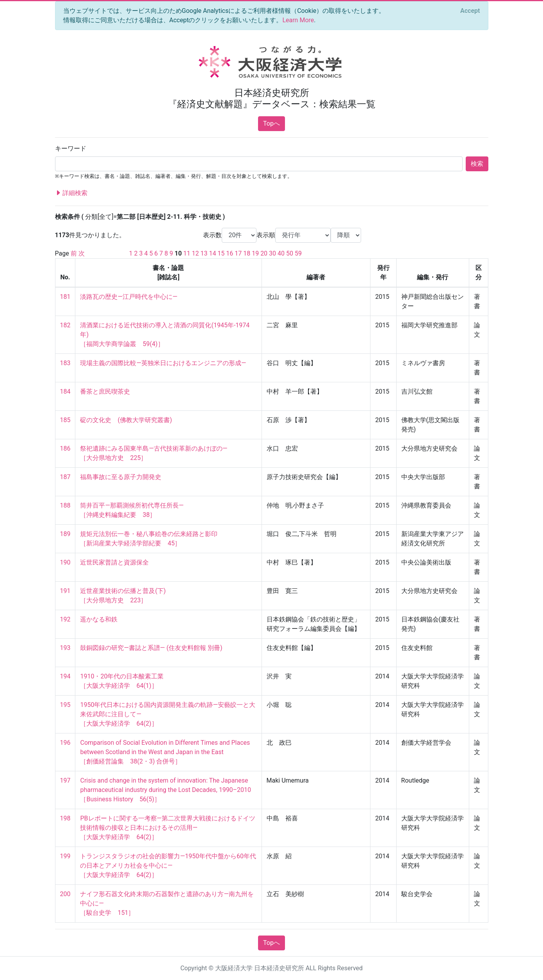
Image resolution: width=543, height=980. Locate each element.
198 (65, 818)
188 (65, 505)
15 (221, 253)
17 (238, 253)
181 (65, 297)
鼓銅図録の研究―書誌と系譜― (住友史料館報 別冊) (151, 648)
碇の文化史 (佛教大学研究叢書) (126, 420)
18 (247, 253)
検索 (477, 164)
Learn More (298, 20)
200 (65, 894)
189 (65, 534)
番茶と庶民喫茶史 (105, 391)
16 (230, 253)
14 (212, 253)
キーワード (71, 148)
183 (65, 363)
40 (281, 253)
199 (65, 856)
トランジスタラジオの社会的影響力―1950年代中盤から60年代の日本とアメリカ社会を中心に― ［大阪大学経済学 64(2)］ (168, 865)
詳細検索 (71, 193)
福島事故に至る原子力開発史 (121, 477)
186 (65, 448)
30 (272, 253)
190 (65, 562)
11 (187, 253)
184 (65, 391)
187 (65, 477)
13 (204, 253)
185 (65, 420)
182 (65, 325)
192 (65, 619)
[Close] (470, 11)
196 (65, 743)
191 (65, 591)
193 (65, 648)
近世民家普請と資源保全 (114, 562)
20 (264, 253)
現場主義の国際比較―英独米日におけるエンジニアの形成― (163, 363)
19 (255, 253)
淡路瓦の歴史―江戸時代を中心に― (129, 297)
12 (196, 253)
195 (65, 705)
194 (65, 676)
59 (298, 253)
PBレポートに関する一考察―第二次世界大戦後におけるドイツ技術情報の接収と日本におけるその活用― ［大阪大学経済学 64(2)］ (168, 828)
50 (290, 253)
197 (65, 780)
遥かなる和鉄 (99, 619)
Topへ (271, 123)
